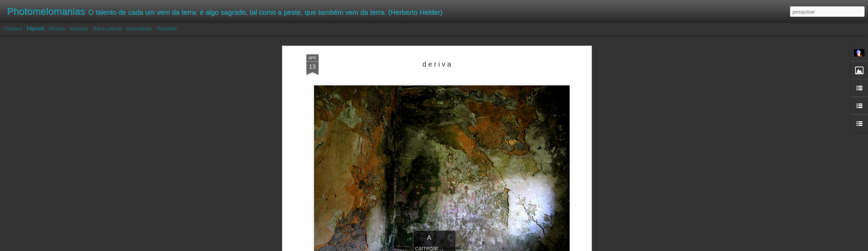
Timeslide (167, 29)
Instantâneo (139, 29)
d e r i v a (437, 64)
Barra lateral (107, 29)
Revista (57, 29)
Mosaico (79, 29)
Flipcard (36, 29)
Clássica (13, 29)
